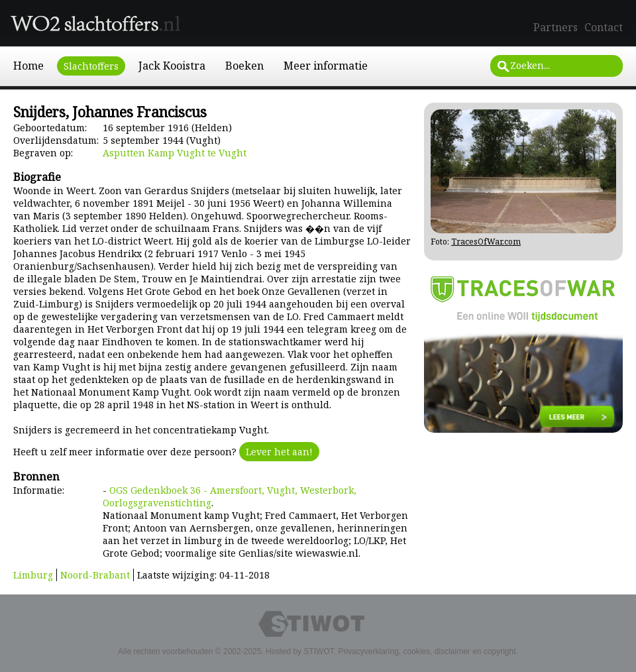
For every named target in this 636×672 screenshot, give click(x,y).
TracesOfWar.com (486, 242)
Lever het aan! (279, 452)
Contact (604, 27)
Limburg (33, 575)
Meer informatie (326, 66)
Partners (556, 27)
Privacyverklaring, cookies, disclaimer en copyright (427, 651)
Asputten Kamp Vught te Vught (175, 153)
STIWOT (318, 651)
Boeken (244, 66)
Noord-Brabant (95, 575)
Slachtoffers (91, 66)
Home (28, 66)
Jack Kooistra (172, 66)
